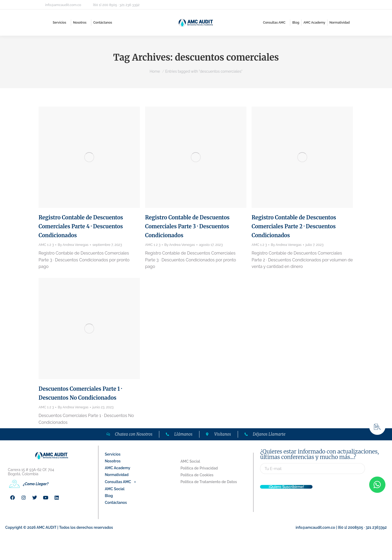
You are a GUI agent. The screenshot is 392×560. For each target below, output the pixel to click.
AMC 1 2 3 (46, 245)
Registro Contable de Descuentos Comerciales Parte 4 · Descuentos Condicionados (81, 226)
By (73, 245)
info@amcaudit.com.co (63, 5)
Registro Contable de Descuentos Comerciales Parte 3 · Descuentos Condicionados (187, 226)
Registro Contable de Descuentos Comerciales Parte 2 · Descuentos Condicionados (294, 226)
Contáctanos (116, 503)
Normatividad (117, 475)
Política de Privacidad (199, 468)
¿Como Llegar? (36, 484)
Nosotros (113, 461)
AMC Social (115, 489)
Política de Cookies (197, 475)
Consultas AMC (122, 482)
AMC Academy (118, 468)
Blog (109, 496)
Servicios (113, 454)
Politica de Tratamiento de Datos (209, 482)
